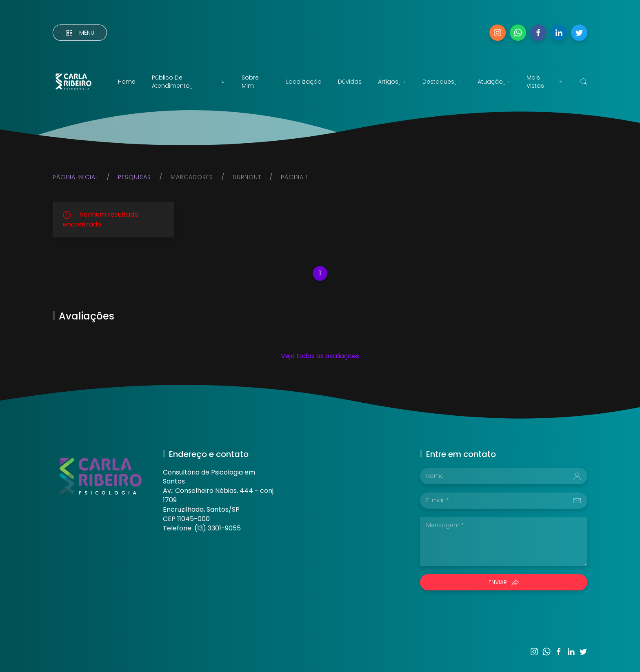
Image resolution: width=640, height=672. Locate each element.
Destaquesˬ (442, 82)
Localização (304, 82)
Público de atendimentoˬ (189, 82)
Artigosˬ (392, 82)
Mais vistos (545, 82)
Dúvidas (350, 82)
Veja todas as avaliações (320, 356)
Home (127, 82)
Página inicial (76, 177)
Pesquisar (134, 177)
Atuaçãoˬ (494, 82)
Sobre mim (250, 82)
